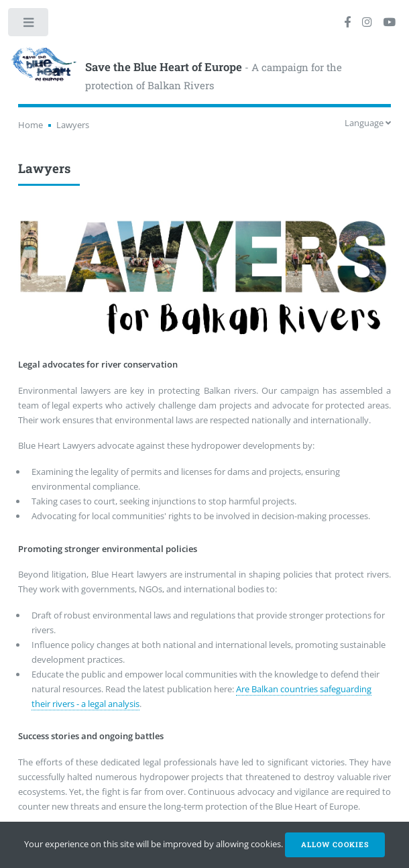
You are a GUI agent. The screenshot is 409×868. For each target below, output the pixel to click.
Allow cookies (335, 845)
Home (31, 125)
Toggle (29, 25)
